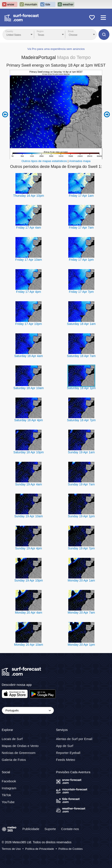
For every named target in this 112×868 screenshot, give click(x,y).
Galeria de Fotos (14, 760)
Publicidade (31, 829)
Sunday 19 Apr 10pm (29, 580)
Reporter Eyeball (68, 753)
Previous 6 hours (5, 115)
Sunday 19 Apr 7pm (81, 548)
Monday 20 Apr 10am (29, 645)
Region (40, 31)
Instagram (9, 788)
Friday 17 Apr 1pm (81, 260)
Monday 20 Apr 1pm (81, 645)
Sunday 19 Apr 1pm (81, 516)
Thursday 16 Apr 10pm (28, 196)
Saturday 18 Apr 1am (81, 324)
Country (9, 31)
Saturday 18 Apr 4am (29, 356)
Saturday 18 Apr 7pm (81, 420)
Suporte (50, 829)
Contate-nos (70, 829)
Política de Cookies (71, 849)
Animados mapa (80, 161)
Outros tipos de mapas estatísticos (44, 161)
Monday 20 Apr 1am (81, 580)
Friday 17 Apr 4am (28, 228)
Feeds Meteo (66, 760)
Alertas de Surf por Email (74, 739)
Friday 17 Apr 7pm (81, 292)
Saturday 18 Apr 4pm (29, 420)
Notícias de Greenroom (19, 753)
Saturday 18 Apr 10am (29, 388)
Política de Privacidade (40, 849)
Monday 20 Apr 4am (29, 613)
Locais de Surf (12, 739)
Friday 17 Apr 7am (81, 228)
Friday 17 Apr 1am (81, 196)
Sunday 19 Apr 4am (29, 484)
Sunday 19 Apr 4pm (29, 548)
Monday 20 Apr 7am (81, 613)
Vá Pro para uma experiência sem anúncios (56, 49)
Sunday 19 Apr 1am (81, 452)
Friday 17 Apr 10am (28, 260)
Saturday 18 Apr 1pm (81, 388)
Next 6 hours (107, 115)
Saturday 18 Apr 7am (81, 356)
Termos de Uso (11, 849)
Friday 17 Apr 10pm (28, 324)
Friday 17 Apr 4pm (28, 292)
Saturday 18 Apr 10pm (29, 452)
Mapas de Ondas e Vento (20, 746)
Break (71, 31)
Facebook (9, 781)
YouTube (8, 802)
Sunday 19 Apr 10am (29, 516)
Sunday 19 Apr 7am (81, 484)
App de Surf (65, 746)
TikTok (6, 795)
